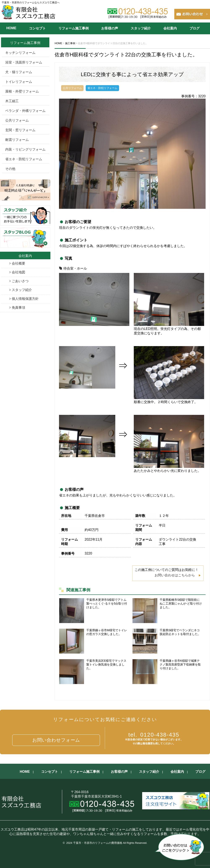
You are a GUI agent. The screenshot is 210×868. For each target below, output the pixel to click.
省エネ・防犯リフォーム (24, 159)
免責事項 (18, 308)
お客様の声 (110, 28)
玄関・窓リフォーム (20, 130)
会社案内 (170, 28)
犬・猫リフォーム (19, 72)
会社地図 (18, 272)
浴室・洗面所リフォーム (24, 62)
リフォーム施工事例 (73, 28)
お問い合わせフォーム (56, 740)
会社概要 (18, 263)
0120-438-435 (154, 735)
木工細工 (12, 101)
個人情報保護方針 (25, 299)
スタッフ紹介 (141, 28)
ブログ (194, 28)
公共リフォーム (17, 120)
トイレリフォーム (19, 82)
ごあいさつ (20, 281)
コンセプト (37, 28)
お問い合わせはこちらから (175, 575)
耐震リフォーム (17, 140)
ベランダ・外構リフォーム (25, 111)
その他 (10, 169)
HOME (11, 28)
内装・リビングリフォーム (25, 149)
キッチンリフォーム (20, 53)
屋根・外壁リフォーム (22, 91)
